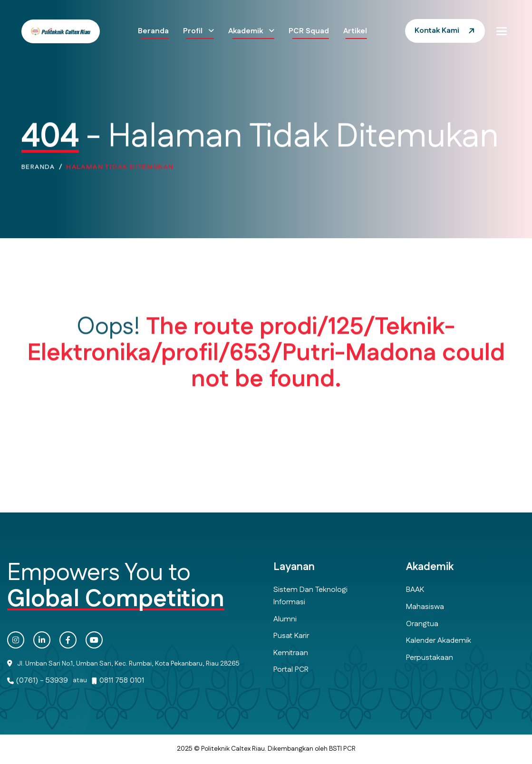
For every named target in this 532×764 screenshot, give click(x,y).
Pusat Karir (291, 636)
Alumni (285, 619)
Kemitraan (291, 653)
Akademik (247, 31)
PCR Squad (309, 31)
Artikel (355, 31)
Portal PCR (291, 670)
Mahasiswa (425, 607)
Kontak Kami (437, 31)
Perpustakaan (430, 658)
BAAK (415, 590)
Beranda (153, 31)
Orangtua (422, 624)
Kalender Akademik (439, 641)
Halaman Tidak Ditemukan (120, 169)
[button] (502, 31)
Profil (194, 31)
